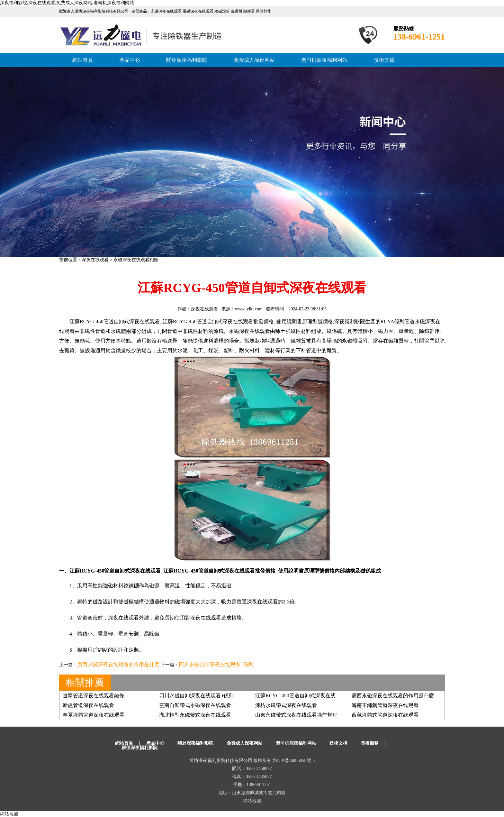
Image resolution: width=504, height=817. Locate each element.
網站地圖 (252, 801)
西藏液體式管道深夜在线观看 (385, 715)
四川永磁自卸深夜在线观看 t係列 (216, 664)
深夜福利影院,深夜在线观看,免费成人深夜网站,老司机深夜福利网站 (67, 3)
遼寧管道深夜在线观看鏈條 (94, 696)
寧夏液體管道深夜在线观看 (94, 715)
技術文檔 (384, 60)
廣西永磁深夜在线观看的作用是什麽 (118, 664)
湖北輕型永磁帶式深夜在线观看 (195, 715)
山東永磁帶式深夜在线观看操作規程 (296, 715)
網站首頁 (83, 60)
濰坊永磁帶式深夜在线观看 (286, 705)
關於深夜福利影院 (187, 60)
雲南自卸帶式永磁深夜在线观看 (195, 705)
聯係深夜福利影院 (139, 748)
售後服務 (370, 743)
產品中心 (130, 60)
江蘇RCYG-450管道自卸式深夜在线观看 (301, 696)
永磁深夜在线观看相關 (136, 260)
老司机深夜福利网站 (324, 60)
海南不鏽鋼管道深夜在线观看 (385, 705)
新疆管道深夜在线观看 (88, 705)
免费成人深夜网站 (254, 60)
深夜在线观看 (95, 260)
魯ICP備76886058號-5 (294, 761)
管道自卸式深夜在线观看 (225, 321)
